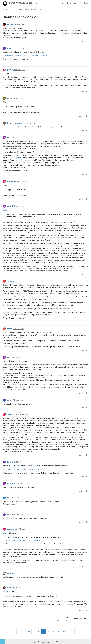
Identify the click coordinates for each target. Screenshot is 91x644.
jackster (10, 70)
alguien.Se (18, 158)
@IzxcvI (6, 533)
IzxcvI (9, 48)
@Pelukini (7, 592)
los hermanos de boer (15, 123)
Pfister (10, 498)
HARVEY (10, 181)
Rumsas (10, 24)
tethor (9, 400)
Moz (9, 138)
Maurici (10, 329)
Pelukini (10, 573)
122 (71, 631)
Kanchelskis (11, 206)
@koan (5, 210)
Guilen (9, 588)
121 (64, 631)
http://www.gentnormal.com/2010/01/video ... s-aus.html (26, 56)
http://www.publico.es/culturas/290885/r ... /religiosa (23, 469)
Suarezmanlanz (12, 415)
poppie (10, 98)
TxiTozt (10, 281)
